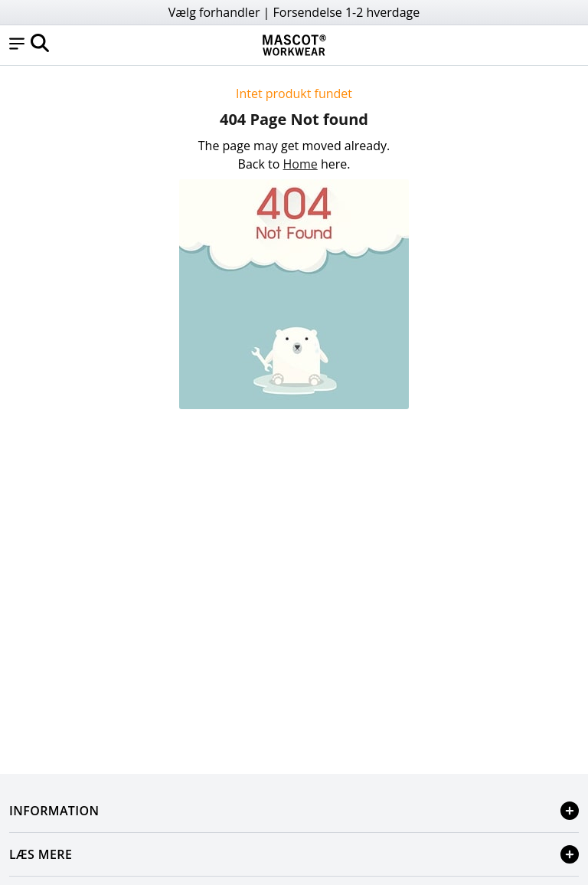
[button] (17, 45)
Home (301, 164)
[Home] (294, 45)
